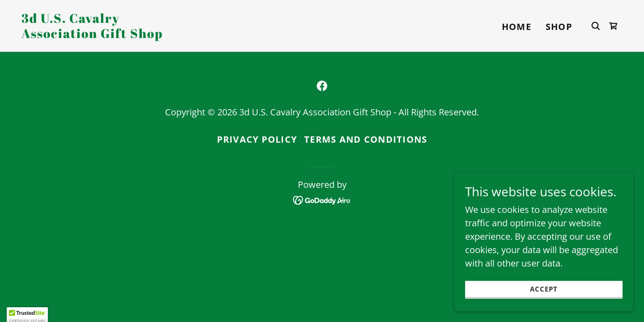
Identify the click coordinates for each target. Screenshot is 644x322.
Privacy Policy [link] (257, 139)
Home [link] (517, 27)
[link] (106, 35)
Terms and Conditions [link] (366, 139)
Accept (544, 301)
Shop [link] (559, 27)
